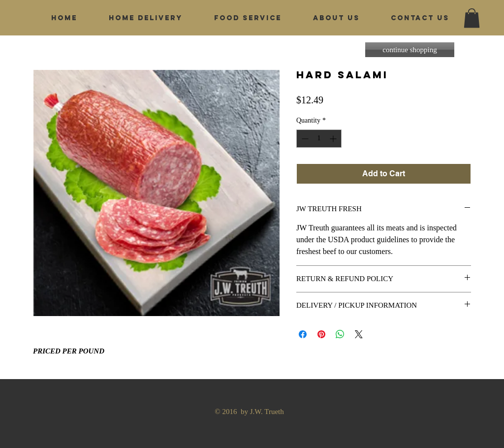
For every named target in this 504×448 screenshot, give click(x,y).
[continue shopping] (410, 50)
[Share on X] (359, 334)
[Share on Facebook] (303, 334)
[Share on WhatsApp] (340, 334)
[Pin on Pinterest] (321, 334)
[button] (472, 18)
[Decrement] (304, 139)
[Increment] (334, 139)
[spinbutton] (319, 139)
